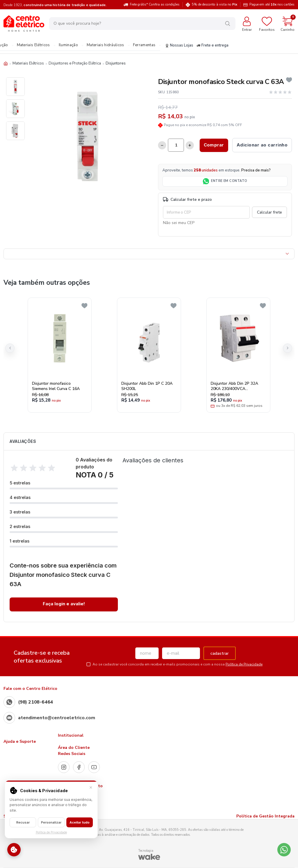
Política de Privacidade (244, 664)
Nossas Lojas (179, 46)
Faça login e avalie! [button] (64, 604)
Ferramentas (144, 45)
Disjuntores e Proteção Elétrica (75, 63)
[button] (10, 348)
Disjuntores (116, 63)
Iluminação (68, 45)
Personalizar (51, 822)
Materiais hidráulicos (105, 45)
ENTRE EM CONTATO (225, 181)
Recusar (23, 822)
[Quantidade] (176, 145)
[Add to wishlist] (289, 80)
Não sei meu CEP (179, 223)
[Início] (6, 63)
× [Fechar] (91, 787)
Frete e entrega (212, 46)
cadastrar (220, 653)
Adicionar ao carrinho (262, 145)
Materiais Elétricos (33, 45)
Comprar (214, 145)
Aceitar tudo (80, 822)
